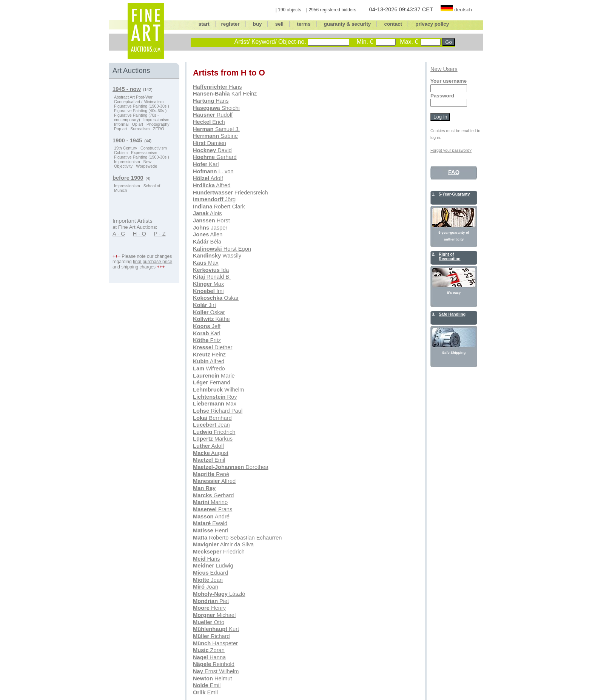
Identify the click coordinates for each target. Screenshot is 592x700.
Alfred (212, 185)
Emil (209, 460)
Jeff (207, 326)
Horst (211, 220)
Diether (213, 347)
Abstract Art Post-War (133, 97)
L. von (213, 171)
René (211, 474)
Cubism (121, 153)
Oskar (216, 298)
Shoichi (216, 108)
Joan (206, 587)
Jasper (210, 228)
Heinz (209, 355)
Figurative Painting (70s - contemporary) (136, 117)
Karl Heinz (225, 94)
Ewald (210, 523)
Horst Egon (222, 249)
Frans (213, 509)
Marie (214, 376)
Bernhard (212, 418)
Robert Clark (219, 207)
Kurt (216, 629)
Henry (209, 608)
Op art (137, 124)
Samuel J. (216, 129)
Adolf (208, 178)
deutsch (463, 10)
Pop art (120, 129)
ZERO (159, 129)
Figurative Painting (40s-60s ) (140, 111)
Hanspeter (215, 643)
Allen (208, 234)
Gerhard (215, 157)
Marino (210, 502)
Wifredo (209, 369)
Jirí (204, 305)
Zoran (209, 650)
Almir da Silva (223, 544)
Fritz (207, 340)
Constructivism (154, 148)
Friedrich (214, 432)
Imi (208, 291)
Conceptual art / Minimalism (139, 102)
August (211, 453)
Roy (215, 397)
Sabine (215, 136)
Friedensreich (230, 193)
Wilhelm (218, 390)
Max (206, 263)
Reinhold (214, 664)
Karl (206, 164)
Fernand (212, 382)
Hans (217, 87)
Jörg (214, 199)
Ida (211, 270)
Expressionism (144, 153)
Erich (209, 122)
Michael (214, 615)
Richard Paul (218, 411)
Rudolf (213, 115)
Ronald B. (212, 277)
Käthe (211, 319)
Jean (211, 425)
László (219, 594)
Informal (121, 124)
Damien (210, 143)
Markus (213, 439)
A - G (119, 234)
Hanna (209, 657)
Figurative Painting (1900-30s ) (142, 106)
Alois (207, 213)
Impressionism (156, 120)
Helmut (212, 678)
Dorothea (231, 467)
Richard (211, 636)
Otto (209, 622)
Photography (158, 124)
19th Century (126, 148)
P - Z (160, 234)
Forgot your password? (451, 150)
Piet (211, 601)
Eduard (210, 573)
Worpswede (146, 166)
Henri (210, 530)
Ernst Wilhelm (216, 671)
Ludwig (213, 566)
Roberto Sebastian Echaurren (237, 538)
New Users (444, 69)
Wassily (217, 256)
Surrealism (140, 129)
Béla (207, 242)
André (211, 517)
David (212, 150)
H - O (140, 234)
